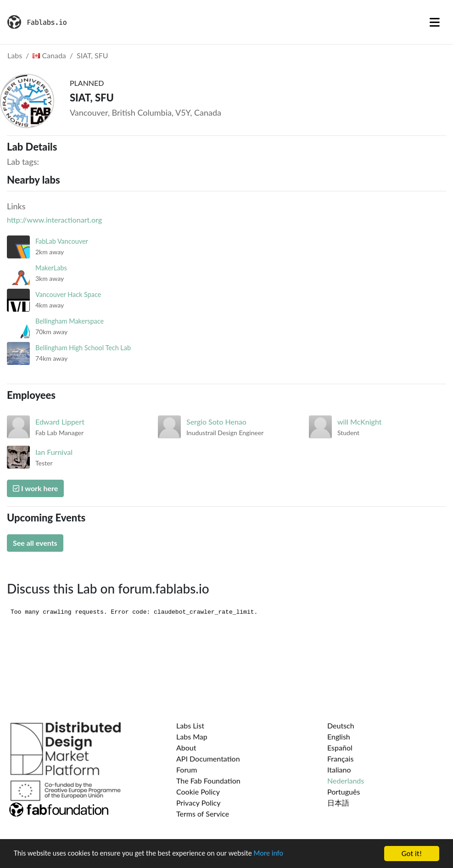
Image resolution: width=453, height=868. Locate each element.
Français (340, 759)
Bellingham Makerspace (70, 321)
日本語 (338, 803)
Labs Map (192, 736)
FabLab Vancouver (62, 241)
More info (282, 854)
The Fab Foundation (208, 781)
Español (340, 748)
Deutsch (341, 725)
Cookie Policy (198, 792)
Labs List (190, 725)
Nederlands (346, 781)
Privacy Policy (199, 803)
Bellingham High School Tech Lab (83, 348)
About (186, 748)
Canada (49, 55)
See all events (35, 543)
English (339, 736)
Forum (187, 770)
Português (344, 792)
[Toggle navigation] (435, 22)
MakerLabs (51, 268)
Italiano (339, 770)
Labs (15, 55)
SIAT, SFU (92, 55)
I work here (35, 488)
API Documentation (208, 759)
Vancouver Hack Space (68, 294)
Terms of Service (203, 814)
